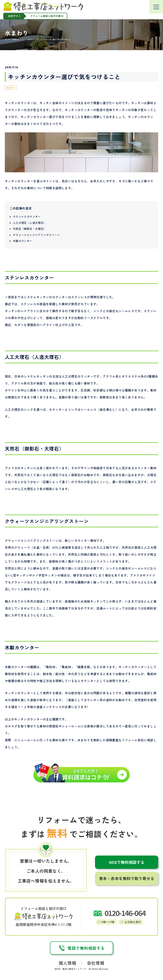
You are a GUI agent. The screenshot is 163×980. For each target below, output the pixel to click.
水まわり (11, 88)
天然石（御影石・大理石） (29, 229)
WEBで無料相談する (127, 862)
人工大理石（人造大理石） (29, 223)
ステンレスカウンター (27, 216)
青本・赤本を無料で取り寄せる (127, 878)
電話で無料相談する (81, 948)
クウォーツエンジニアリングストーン (36, 235)
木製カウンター (23, 241)
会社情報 (96, 963)
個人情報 (67, 963)
